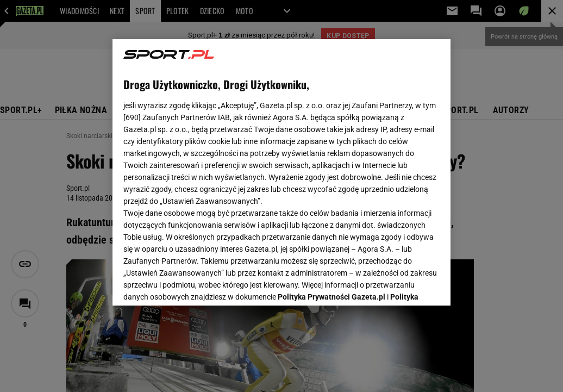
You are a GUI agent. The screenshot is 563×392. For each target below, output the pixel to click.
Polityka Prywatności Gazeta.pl (331, 161)
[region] (281, 172)
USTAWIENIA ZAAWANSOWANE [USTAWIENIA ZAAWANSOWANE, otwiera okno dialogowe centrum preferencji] (195, 284)
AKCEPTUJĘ (403, 284)
